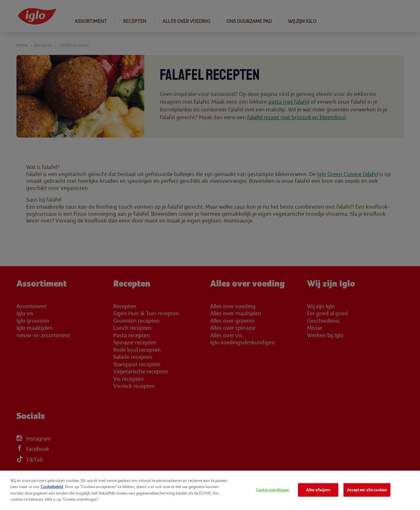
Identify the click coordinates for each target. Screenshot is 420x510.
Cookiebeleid (52, 487)
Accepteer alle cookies (367, 490)
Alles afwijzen (318, 490)
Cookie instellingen (272, 490)
